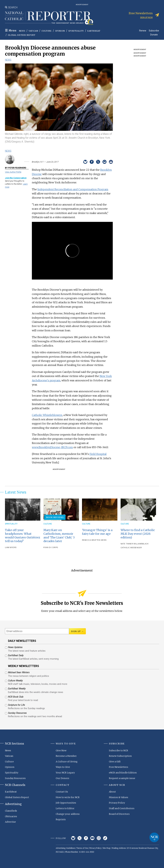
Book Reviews (55, 517)
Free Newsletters (119, 767)
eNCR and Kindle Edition (123, 773)
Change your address (68, 814)
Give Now (61, 751)
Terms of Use (82, 848)
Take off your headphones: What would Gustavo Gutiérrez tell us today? (23, 536)
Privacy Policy (117, 803)
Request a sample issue (122, 778)
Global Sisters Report (22, 35)
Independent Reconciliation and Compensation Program (73, 189)
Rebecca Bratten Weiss (94, 540)
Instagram (99, 838)
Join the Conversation (16, 178)
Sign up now (146, 17)
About (112, 792)
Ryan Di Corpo (51, 547)
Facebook (86, 838)
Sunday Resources (15, 778)
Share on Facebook (92, 162)
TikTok (105, 838)
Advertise (10, 822)
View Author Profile (13, 172)
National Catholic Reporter (154, 837)
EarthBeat (94, 31)
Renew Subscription (120, 756)
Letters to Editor (65, 808)
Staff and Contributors (122, 808)
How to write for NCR (68, 797)
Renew (143, 31)
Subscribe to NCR (119, 751)
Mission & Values (119, 797)
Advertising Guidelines (65, 848)
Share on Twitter (98, 162)
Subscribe (154, 31)
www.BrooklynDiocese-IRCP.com (52, 447)
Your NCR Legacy (65, 773)
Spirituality (76, 31)
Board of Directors (119, 814)
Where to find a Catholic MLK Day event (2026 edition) (138, 534)
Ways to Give (63, 767)
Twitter (80, 838)
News (22, 31)
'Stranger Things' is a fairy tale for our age (97, 532)
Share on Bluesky (85, 162)
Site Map (107, 848)
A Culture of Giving (67, 762)
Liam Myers (11, 547)
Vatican (33, 31)
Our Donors (62, 778)
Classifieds (11, 811)
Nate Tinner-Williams (131, 544)
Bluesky (73, 838)
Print (111, 162)
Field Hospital (98, 454)
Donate (154, 35)
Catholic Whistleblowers (47, 415)
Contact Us (62, 792)
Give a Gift (115, 762)
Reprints (61, 819)
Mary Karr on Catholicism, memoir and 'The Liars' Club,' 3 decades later (59, 536)
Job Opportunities (66, 803)
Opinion (60, 31)
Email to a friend (105, 162)
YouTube (92, 838)
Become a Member (66, 756)
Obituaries (11, 816)
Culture (46, 31)
